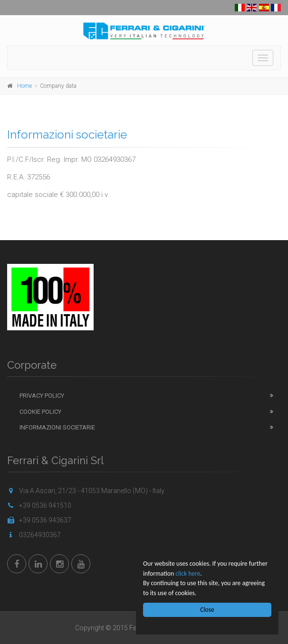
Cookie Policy (40, 412)
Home (24, 86)
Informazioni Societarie (57, 427)
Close (208, 610)
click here (188, 574)
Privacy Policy (42, 396)
